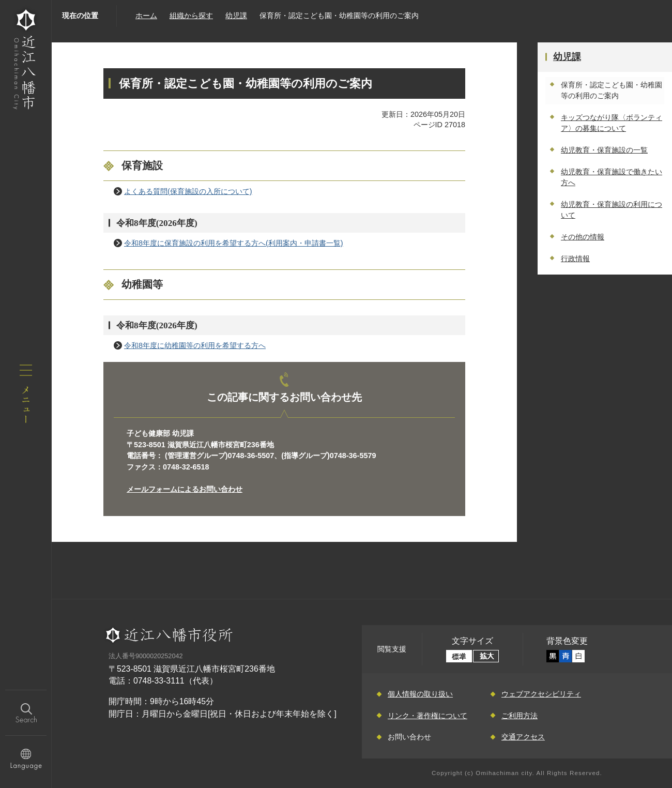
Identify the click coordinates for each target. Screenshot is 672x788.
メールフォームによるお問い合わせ (185, 489)
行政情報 (575, 259)
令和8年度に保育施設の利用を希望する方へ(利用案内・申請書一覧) (234, 243)
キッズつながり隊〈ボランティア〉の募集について (612, 123)
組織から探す (191, 16)
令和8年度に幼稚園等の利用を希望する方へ (195, 345)
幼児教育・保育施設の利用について (612, 210)
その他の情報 (583, 237)
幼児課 (236, 16)
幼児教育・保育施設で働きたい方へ (612, 177)
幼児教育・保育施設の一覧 (604, 150)
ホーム (146, 16)
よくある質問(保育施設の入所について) (188, 191)
